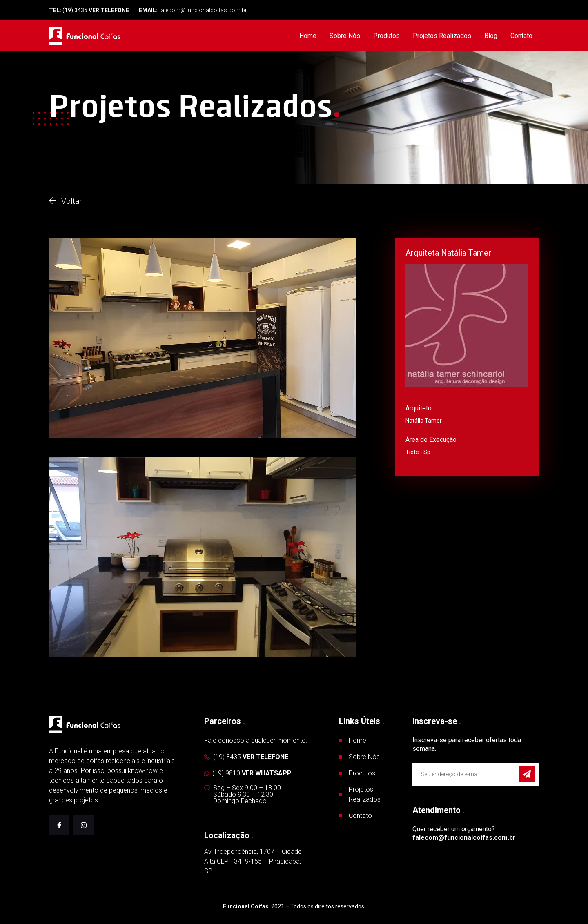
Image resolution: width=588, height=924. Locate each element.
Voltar (66, 201)
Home (308, 36)
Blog (491, 36)
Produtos (386, 36)
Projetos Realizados (442, 36)
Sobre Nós (345, 36)
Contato (521, 36)
